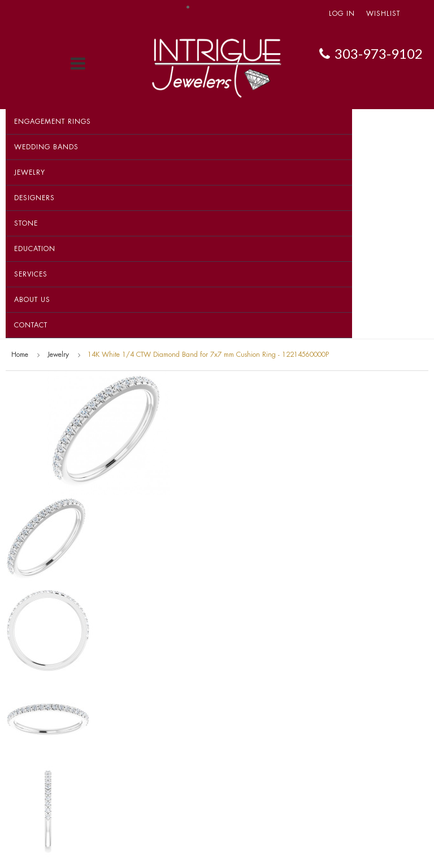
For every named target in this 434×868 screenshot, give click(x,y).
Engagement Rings (53, 122)
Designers (34, 198)
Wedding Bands (46, 147)
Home (20, 355)
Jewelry (30, 172)
